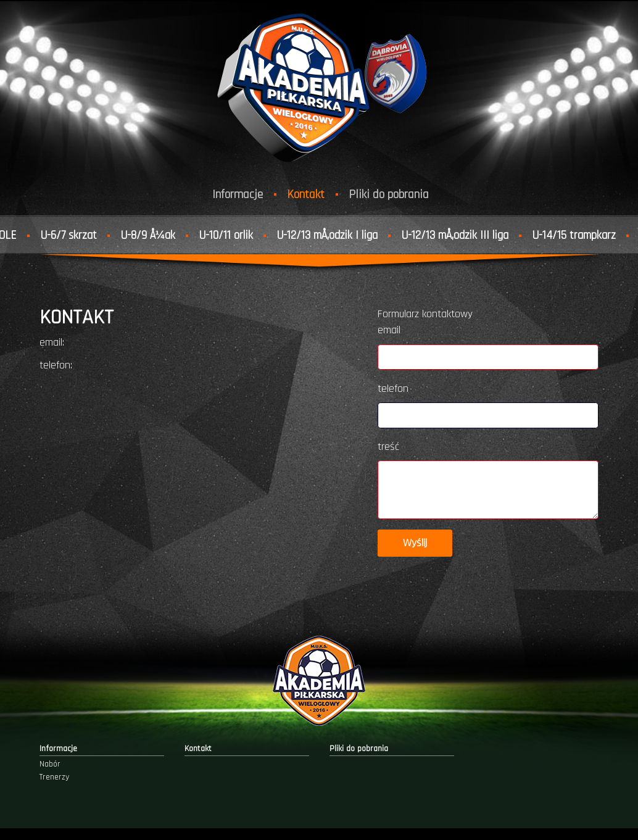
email (389, 330)
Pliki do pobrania (389, 194)
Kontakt (306, 194)
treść (388, 447)
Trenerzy (54, 777)
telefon (393, 389)
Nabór (50, 764)
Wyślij (415, 543)
